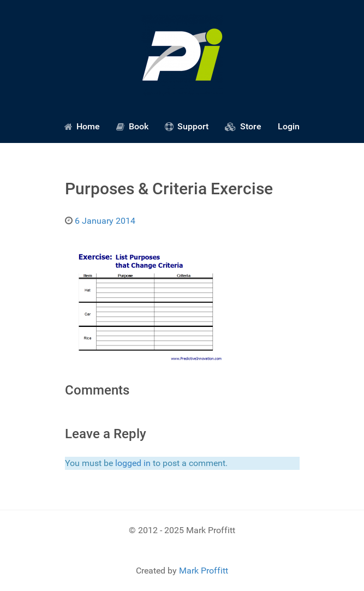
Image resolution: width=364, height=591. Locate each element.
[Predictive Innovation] (182, 55)
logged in (133, 463)
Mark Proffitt (204, 571)
